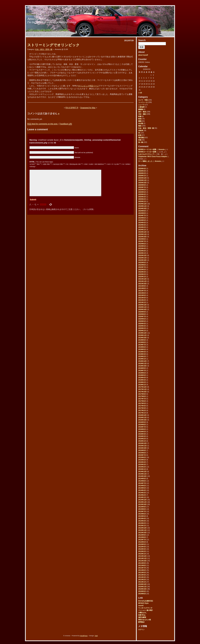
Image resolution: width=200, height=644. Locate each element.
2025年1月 (142, 201)
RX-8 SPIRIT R (72, 108)
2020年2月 (142, 328)
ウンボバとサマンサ (145, 608)
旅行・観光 (142, 112)
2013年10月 (142, 504)
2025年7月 (142, 187)
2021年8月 (142, 288)
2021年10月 (142, 284)
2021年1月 (142, 302)
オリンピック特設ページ (88, 86)
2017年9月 (142, 394)
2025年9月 (142, 185)
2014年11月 (142, 474)
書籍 (140, 121)
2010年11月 (142, 587)
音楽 (140, 140)
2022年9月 (142, 263)
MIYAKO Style (143, 603)
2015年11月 (142, 446)
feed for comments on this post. (43, 124)
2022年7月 (142, 267)
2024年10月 (142, 208)
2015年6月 (142, 457)
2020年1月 (142, 331)
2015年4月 (142, 462)
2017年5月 (142, 403)
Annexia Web (36, 19)
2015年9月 (142, 450)
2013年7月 (142, 511)
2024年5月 (142, 220)
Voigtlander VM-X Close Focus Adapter (153, 156)
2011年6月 (142, 570)
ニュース (141, 105)
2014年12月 (142, 472)
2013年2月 (142, 523)
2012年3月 (142, 549)
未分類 (141, 123)
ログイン (141, 630)
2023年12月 (142, 232)
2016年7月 (142, 427)
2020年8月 (142, 314)
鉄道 (140, 135)
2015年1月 (142, 469)
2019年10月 (142, 338)
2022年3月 (142, 272)
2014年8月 (142, 481)
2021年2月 (142, 300)
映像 (140, 116)
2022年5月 (142, 270)
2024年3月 (142, 225)
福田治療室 (142, 617)
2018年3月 (142, 380)
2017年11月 (142, 389)
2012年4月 (142, 547)
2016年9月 (142, 422)
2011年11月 (142, 558)
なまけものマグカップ (146, 154)
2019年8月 (142, 342)
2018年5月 (142, 375)
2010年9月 (142, 591)
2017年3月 (142, 408)
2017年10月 (142, 392)
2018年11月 (142, 363)
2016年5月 (142, 432)
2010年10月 (142, 589)
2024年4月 (142, 223)
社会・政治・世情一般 (146, 128)
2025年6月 (142, 190)
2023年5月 (142, 246)
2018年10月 (142, 366)
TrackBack (66, 124)
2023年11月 (142, 234)
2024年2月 (142, 227)
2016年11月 (142, 418)
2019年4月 (142, 352)
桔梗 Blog (142, 615)
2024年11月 (142, 206)
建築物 (141, 109)
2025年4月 (142, 194)
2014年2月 (142, 495)
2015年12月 (142, 443)
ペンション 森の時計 (146, 610)
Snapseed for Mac (88, 108)
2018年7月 (142, 371)
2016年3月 (142, 436)
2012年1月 (142, 554)
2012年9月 (142, 535)
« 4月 (140, 93)
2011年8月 (142, 565)
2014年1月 (142, 497)
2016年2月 (142, 439)
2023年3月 (142, 251)
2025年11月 (142, 180)
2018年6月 (142, 373)
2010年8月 (142, 594)
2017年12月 (142, 387)
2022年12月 (142, 255)
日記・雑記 (142, 114)
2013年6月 (142, 514)
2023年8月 (142, 239)
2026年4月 (142, 169)
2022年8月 (142, 265)
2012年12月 (142, 528)
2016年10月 (142, 420)
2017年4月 (142, 406)
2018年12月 (142, 361)
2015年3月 (142, 464)
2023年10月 (142, 237)
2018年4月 (142, 378)
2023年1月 (142, 253)
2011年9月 (142, 563)
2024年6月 (142, 218)
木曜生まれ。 (143, 613)
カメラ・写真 (143, 100)
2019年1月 (142, 359)
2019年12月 (142, 333)
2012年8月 (142, 537)
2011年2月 (142, 580)
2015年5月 (142, 460)
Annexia (161, 149)
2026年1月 (142, 176)
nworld (141, 606)
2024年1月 (142, 230)
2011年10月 (142, 561)
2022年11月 (142, 258)
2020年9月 (142, 312)
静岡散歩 (141, 622)
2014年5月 (142, 488)
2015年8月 (142, 453)
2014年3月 (142, 493)
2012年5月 (142, 544)
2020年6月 (142, 319)
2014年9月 (142, 479)
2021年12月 (142, 279)
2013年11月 (142, 502)
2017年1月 (142, 413)
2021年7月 (142, 291)
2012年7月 (142, 540)
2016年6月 (142, 429)
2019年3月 (142, 354)
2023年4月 (142, 248)
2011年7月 (142, 568)
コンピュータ (143, 102)
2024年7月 (142, 216)
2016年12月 (142, 415)
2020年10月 (142, 309)
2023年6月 (142, 244)
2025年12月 (142, 178)
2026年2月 (142, 173)
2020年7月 (142, 317)
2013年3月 (142, 521)
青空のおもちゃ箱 (145, 620)
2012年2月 (142, 551)
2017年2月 (142, 410)
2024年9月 (142, 211)
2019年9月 (142, 340)
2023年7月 (142, 241)
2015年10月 (142, 448)
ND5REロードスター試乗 (147, 149)
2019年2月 (142, 356)
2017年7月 (142, 399)
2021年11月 (142, 281)
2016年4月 (142, 434)
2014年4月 (142, 490)
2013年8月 (142, 509)
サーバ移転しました (145, 161)
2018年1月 (142, 385)
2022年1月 (142, 277)
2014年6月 (142, 486)
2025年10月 (142, 183)
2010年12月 (142, 584)
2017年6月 (142, 401)
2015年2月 (142, 467)
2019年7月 (142, 345)
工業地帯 (141, 107)
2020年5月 (142, 321)
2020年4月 (142, 324)
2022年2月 (142, 274)
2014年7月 (142, 483)
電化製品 (141, 138)
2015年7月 (142, 455)
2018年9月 (142, 368)
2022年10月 (142, 260)
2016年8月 (142, 425)
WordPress (84, 636)
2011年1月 (142, 582)
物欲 (140, 126)
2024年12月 (142, 204)
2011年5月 (142, 573)
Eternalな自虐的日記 (146, 601)
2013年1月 (142, 526)
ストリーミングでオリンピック (54, 45)
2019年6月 (142, 347)
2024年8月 (142, 213)
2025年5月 (142, 192)
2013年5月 (142, 516)
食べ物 (141, 142)
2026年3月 (142, 171)
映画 (140, 119)
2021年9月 (142, 286)
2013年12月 (142, 500)
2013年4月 (142, 519)
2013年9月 (142, 507)
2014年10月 (142, 476)
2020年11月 (142, 307)
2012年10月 (142, 533)
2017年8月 (142, 396)
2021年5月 (142, 295)
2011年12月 (142, 556)
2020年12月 (142, 305)
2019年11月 (142, 335)
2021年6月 (142, 293)
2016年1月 (142, 441)
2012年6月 (142, 542)
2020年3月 (142, 326)
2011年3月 (142, 577)
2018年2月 (142, 382)
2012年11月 (142, 530)
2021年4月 (142, 298)
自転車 (141, 131)
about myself (143, 55)
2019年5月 (142, 349)
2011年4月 (142, 575)
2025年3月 (142, 197)
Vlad (96, 636)
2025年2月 (142, 199)
